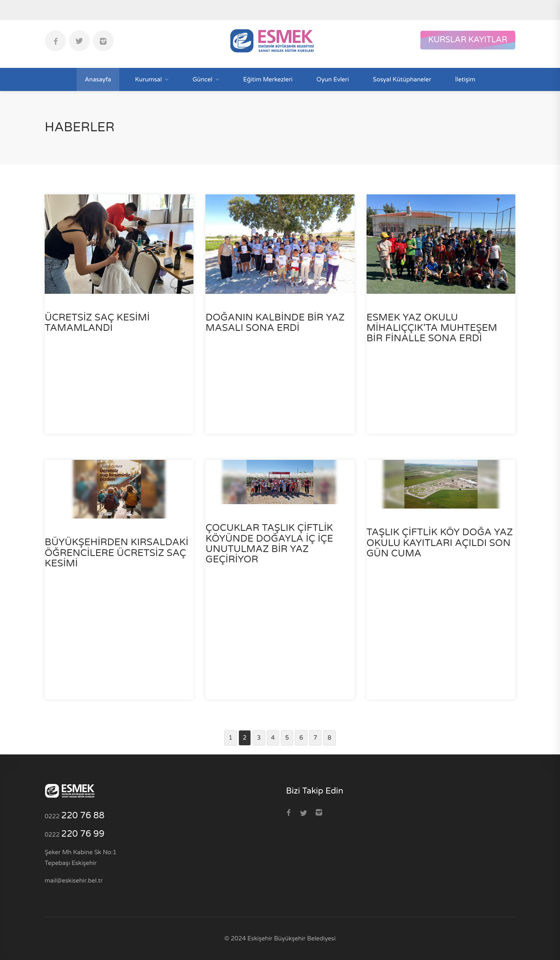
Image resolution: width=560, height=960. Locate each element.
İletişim (465, 79)
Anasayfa (98, 79)
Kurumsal (149, 79)
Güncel (203, 79)
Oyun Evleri (332, 79)
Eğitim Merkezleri (268, 79)
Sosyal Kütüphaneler (402, 79)
